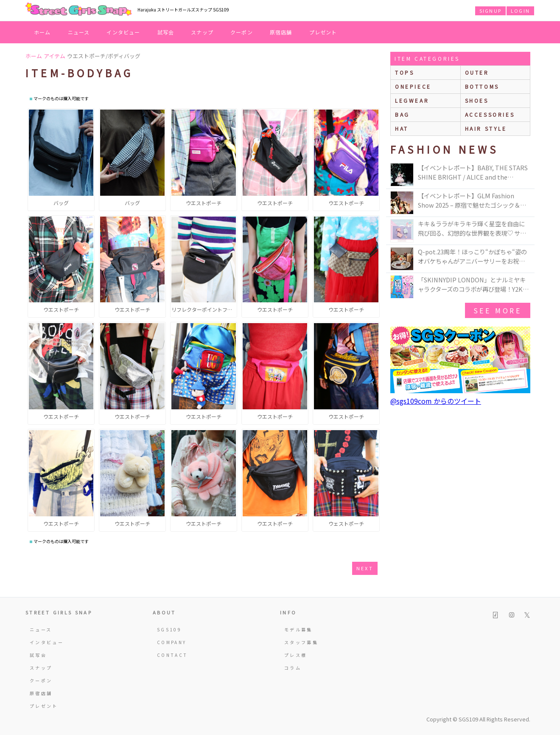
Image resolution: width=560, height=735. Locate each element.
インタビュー (123, 32)
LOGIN (520, 11)
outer (477, 72)
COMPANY (172, 642)
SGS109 (169, 629)
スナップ (202, 32)
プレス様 (295, 655)
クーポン (242, 32)
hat (402, 128)
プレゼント (323, 32)
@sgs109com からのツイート (436, 401)
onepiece (413, 86)
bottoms (482, 86)
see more (498, 310)
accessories (490, 114)
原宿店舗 (281, 32)
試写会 (166, 32)
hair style (486, 128)
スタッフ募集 (301, 642)
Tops (405, 72)
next (365, 568)
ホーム (42, 32)
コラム (293, 668)
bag (402, 114)
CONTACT (172, 655)
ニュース (79, 32)
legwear (412, 100)
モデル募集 (298, 629)
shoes (477, 100)
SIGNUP (490, 11)
